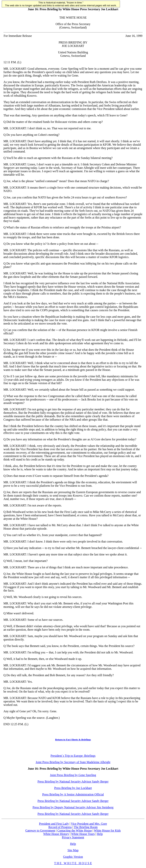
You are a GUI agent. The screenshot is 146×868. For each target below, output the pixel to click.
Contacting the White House (75, 830)
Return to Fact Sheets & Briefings (73, 740)
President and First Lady (54, 824)
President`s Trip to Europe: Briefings (73, 756)
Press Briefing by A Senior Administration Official (73, 794)
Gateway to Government (40, 830)
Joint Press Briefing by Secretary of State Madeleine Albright (73, 762)
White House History (56, 834)
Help (100, 834)
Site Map (73, 850)
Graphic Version (73, 857)
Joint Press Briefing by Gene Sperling (73, 775)
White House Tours (83, 834)
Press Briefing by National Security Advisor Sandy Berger (73, 782)
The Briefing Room (86, 827)
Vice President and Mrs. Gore (89, 824)
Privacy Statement (73, 837)
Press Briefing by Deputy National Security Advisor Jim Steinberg (73, 807)
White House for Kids (107, 830)
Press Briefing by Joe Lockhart (73, 788)
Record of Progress (60, 827)
